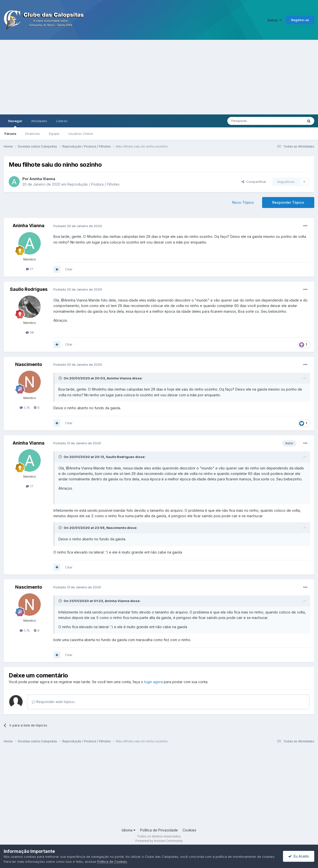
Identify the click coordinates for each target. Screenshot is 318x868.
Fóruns (10, 134)
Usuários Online (81, 134)
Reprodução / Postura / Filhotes (93, 184)
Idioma (129, 830)
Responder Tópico (288, 202)
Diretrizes (33, 134)
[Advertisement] (159, 77)
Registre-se (300, 20)
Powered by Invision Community (159, 841)
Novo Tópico (243, 202)
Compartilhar (254, 182)
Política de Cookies (112, 862)
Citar (69, 269)
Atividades (39, 121)
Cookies (189, 830)
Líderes (62, 121)
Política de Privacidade (159, 830)
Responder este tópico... (54, 702)
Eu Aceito (299, 856)
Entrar (275, 20)
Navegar (15, 123)
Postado (78, 226)
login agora (153, 682)
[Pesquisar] (252, 121)
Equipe (54, 134)
